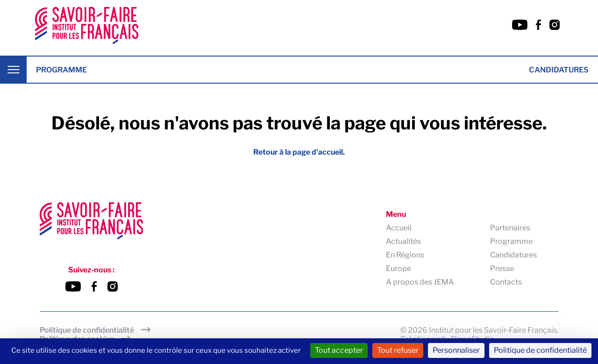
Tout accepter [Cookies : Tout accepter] (339, 350)
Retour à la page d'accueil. (299, 152)
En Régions (405, 255)
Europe (399, 268)
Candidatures (559, 70)
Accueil (399, 228)
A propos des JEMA (420, 282)
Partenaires (510, 228)
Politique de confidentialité (87, 330)
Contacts (506, 282)
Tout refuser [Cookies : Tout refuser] (398, 350)
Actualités (403, 241)
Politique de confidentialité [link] (540, 350)
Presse (502, 268)
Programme (61, 70)
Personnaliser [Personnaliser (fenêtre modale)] (456, 350)
